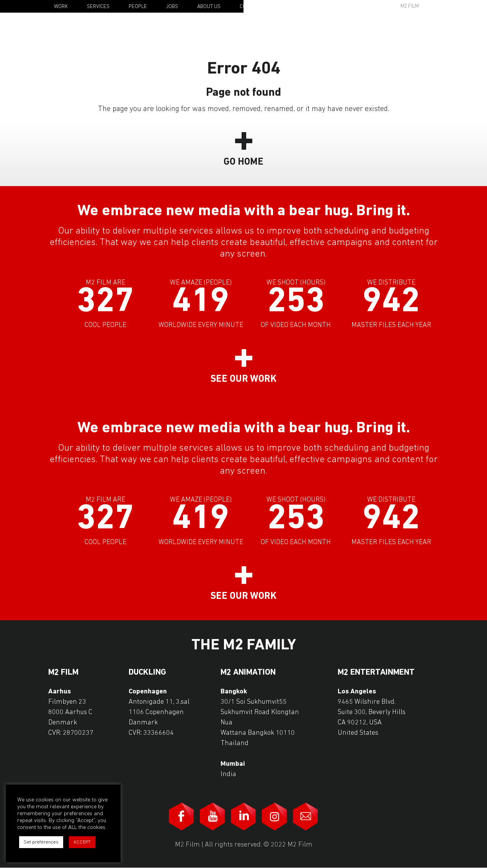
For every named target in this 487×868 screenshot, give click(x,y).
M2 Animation (248, 673)
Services (98, 7)
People (138, 7)
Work (61, 7)
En (445, 7)
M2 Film (410, 6)
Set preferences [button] (41, 842)
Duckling (147, 673)
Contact (250, 7)
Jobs (172, 7)
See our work (243, 379)
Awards (351, 6)
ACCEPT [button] (82, 842)
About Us (209, 7)
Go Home (243, 162)
